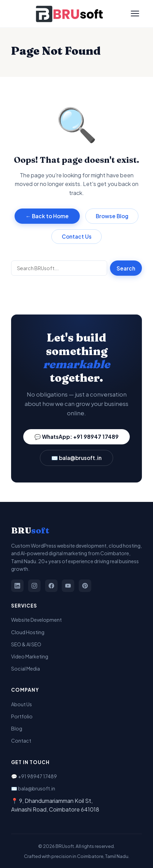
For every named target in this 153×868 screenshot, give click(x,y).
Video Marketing (30, 656)
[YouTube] (68, 586)
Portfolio (22, 716)
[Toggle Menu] (135, 14)
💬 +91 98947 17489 (34, 776)
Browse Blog (112, 216)
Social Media (25, 668)
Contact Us (77, 236)
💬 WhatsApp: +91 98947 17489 (76, 437)
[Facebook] (51, 586)
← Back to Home (47, 216)
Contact (21, 741)
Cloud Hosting (28, 632)
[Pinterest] (85, 586)
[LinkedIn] (17, 586)
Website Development (36, 620)
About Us (22, 704)
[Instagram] (34, 586)
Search (126, 268)
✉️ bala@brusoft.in (76, 458)
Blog (17, 728)
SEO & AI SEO (26, 644)
